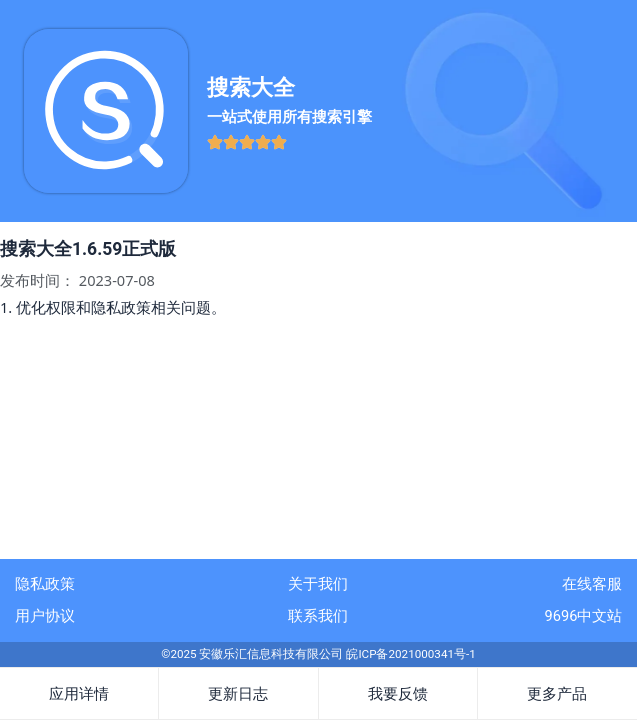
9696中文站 (584, 616)
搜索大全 (251, 87)
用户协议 (45, 616)
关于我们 (318, 584)
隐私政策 (45, 584)
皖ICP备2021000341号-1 (410, 654)
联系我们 (318, 616)
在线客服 (592, 584)
